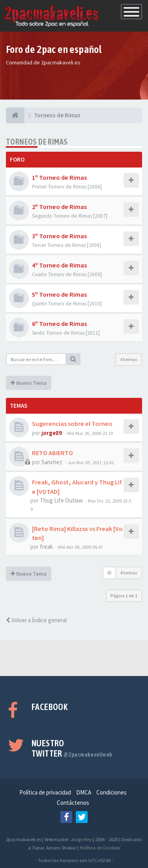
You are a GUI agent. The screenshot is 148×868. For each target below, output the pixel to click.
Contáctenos (73, 803)
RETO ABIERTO (52, 453)
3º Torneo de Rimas (59, 236)
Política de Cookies (100, 847)
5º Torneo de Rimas (59, 294)
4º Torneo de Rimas (59, 265)
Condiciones (111, 792)
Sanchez (52, 462)
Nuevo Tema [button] (29, 383)
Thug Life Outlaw (61, 500)
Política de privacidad (45, 792)
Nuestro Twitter (72, 748)
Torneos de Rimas (37, 142)
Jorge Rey (81, 839)
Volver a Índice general (36, 620)
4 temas (129, 359)
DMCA (84, 792)
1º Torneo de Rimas (59, 177)
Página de (124, 596)
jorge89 (52, 433)
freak (46, 547)
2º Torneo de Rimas (59, 207)
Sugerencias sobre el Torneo (72, 424)
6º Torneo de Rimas (59, 324)
